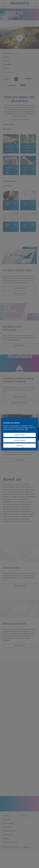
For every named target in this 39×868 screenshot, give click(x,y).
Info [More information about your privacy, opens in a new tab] (26, 429)
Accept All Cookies (19, 440)
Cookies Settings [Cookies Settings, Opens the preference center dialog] (19, 435)
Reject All (19, 445)
